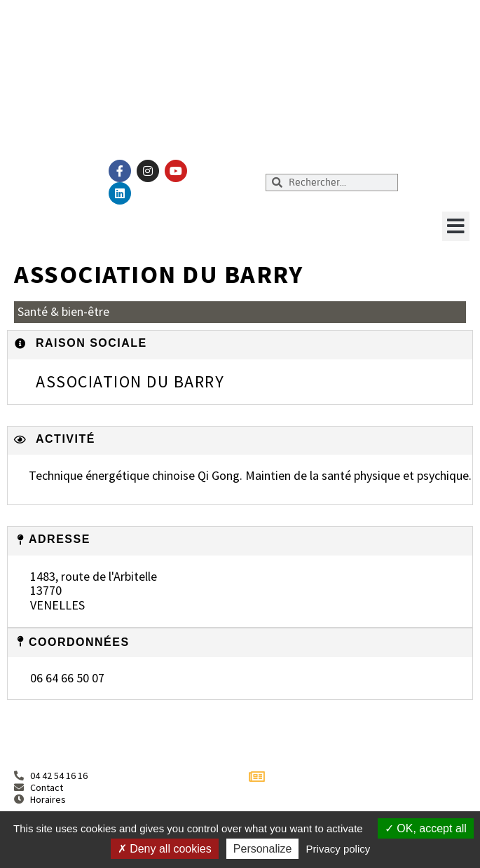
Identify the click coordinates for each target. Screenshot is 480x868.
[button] (456, 226)
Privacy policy (338, 849)
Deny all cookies (165, 849)
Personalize (263, 849)
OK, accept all (426, 828)
